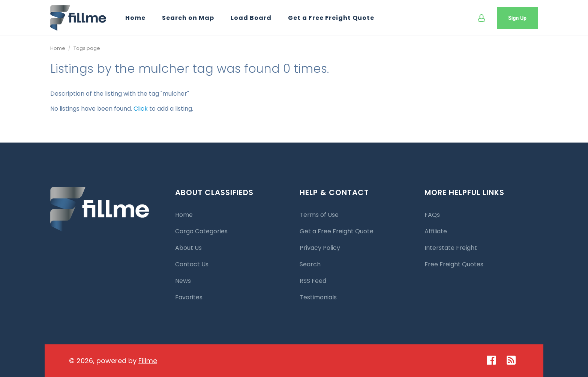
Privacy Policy (320, 248)
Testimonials (318, 297)
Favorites (189, 297)
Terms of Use (319, 215)
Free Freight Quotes (454, 264)
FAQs (432, 215)
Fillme (148, 361)
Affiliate (436, 231)
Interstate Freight (451, 248)
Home (135, 18)
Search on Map (188, 18)
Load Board (251, 18)
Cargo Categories (201, 231)
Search (310, 264)
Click (141, 109)
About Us (188, 248)
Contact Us (192, 264)
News (183, 281)
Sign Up (517, 18)
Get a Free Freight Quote (331, 18)
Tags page (87, 48)
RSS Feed (313, 281)
